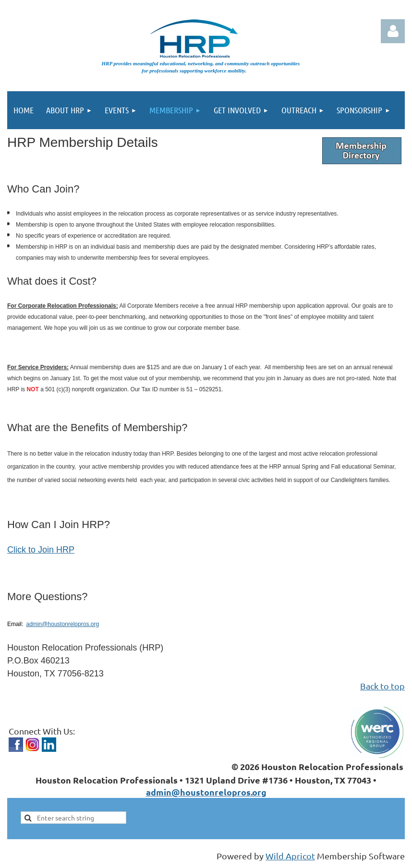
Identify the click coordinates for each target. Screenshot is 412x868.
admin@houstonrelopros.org (62, 624)
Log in (393, 31)
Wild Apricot (290, 856)
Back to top (382, 686)
